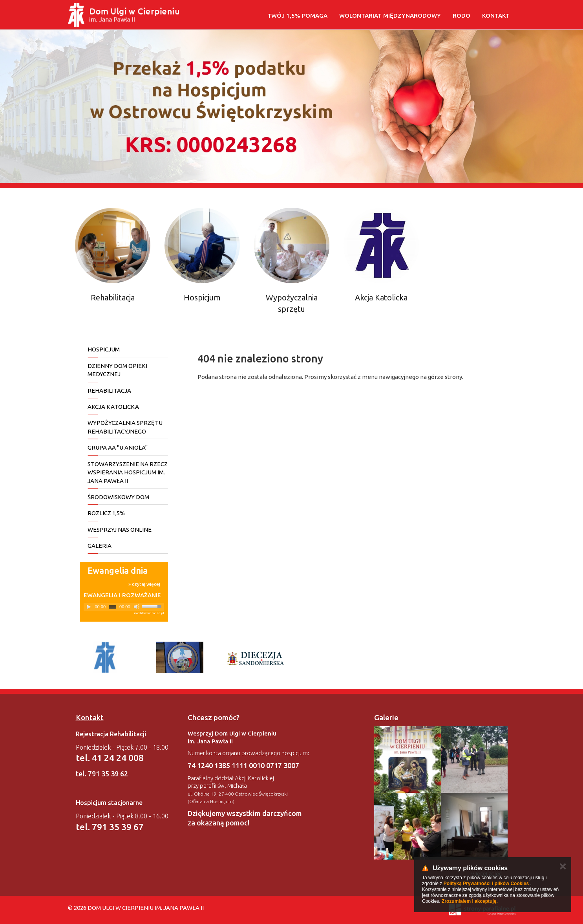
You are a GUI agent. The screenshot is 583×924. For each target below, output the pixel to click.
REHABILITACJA (109, 391)
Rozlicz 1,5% (106, 513)
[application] (124, 607)
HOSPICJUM (104, 349)
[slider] (112, 607)
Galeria (100, 546)
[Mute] (137, 607)
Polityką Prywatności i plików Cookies (486, 884)
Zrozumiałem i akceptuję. (470, 901)
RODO (461, 16)
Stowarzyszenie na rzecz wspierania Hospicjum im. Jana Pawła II (128, 472)
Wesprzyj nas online (120, 530)
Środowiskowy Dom (118, 497)
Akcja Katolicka (381, 297)
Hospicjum (202, 297)
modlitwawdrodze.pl (149, 613)
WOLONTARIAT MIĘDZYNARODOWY (390, 16)
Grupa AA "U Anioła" (118, 447)
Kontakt (496, 16)
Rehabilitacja (113, 297)
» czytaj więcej (144, 584)
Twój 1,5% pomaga (297, 16)
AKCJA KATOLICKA (113, 407)
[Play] (89, 607)
